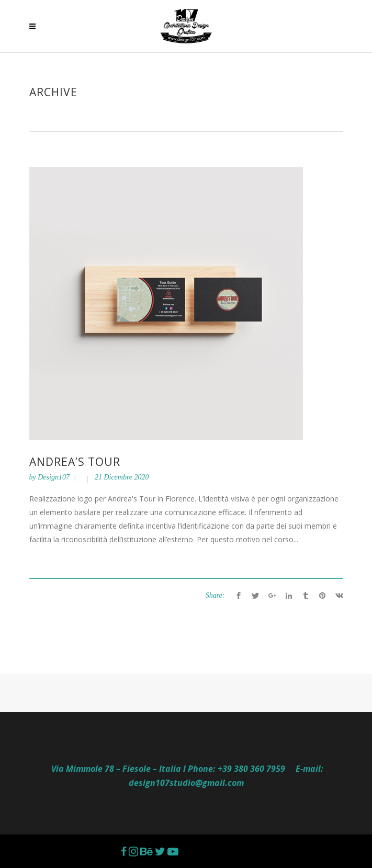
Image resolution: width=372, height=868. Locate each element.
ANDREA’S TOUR (75, 462)
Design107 (54, 477)
